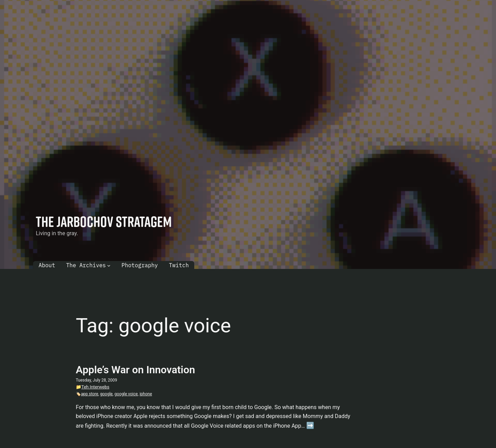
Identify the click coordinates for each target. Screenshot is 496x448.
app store (90, 394)
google (106, 394)
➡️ (310, 425)
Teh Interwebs (95, 387)
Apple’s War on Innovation (135, 370)
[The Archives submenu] (109, 265)
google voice (126, 394)
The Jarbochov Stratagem (104, 221)
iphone (146, 394)
